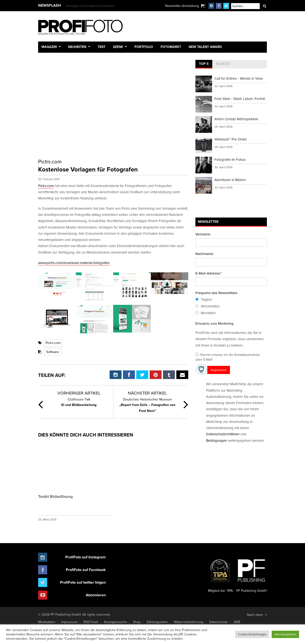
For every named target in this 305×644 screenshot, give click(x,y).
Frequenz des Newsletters (216, 293)
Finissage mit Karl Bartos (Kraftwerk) (90, 6)
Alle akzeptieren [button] (285, 634)
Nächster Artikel (147, 393)
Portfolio (144, 47)
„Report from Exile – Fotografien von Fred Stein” (147, 405)
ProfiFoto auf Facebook (86, 570)
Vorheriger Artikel (79, 393)
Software (53, 352)
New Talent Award (205, 47)
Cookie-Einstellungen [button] (252, 634)
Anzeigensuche (115, 622)
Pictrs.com (46, 186)
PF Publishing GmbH (251, 574)
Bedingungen (216, 440)
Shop (137, 622)
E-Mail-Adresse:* (209, 273)
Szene (118, 47)
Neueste (223, 64)
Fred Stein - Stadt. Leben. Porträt (240, 99)
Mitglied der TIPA (220, 574)
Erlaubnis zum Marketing (214, 323)
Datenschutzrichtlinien (223, 434)
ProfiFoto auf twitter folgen (83, 582)
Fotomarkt (171, 47)
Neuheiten (77, 47)
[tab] (204, 64)
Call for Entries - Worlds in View (239, 78)
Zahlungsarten (157, 622)
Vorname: (203, 234)
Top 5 (204, 64)
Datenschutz (219, 622)
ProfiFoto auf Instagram (86, 557)
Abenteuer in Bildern (230, 180)
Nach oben (257, 615)
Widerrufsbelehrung (188, 622)
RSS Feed (91, 622)
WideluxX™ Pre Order (231, 139)
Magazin (49, 47)
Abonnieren (96, 595)
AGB (237, 622)
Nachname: (205, 254)
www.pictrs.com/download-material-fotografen (74, 263)
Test (102, 47)
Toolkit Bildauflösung (55, 496)
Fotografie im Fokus (230, 159)
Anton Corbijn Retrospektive (236, 119)
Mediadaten (47, 622)
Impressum (69, 622)
